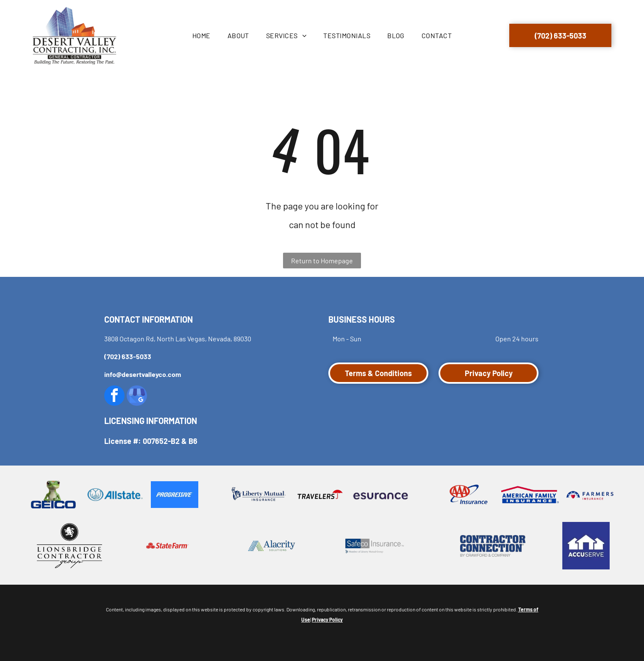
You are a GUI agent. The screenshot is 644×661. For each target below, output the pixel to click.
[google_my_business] (137, 397)
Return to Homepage (322, 261)
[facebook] (114, 397)
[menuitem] (201, 36)
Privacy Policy (327, 619)
